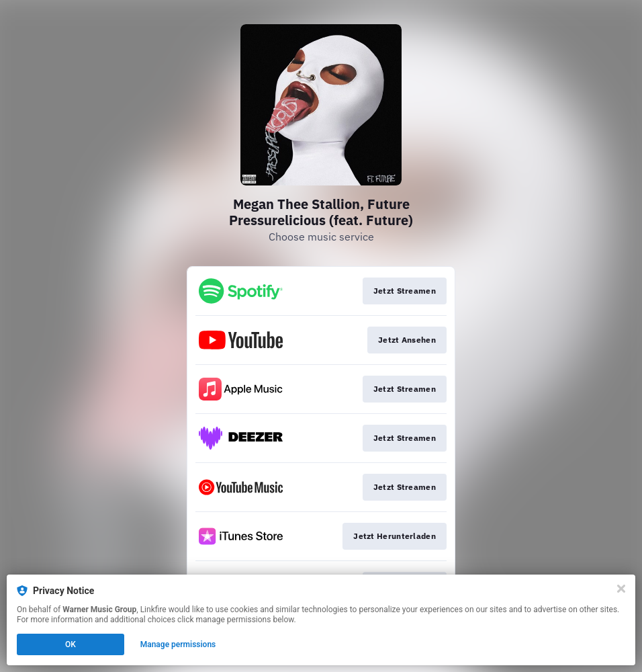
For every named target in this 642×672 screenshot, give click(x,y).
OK (71, 644)
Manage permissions (178, 644)
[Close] (621, 589)
